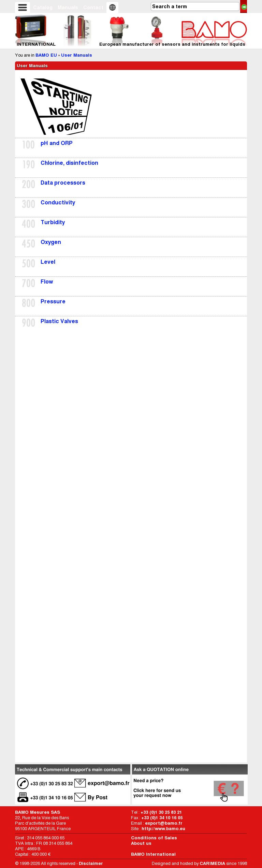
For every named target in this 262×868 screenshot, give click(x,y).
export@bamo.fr (164, 823)
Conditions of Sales (154, 838)
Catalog (43, 8)
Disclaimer (91, 863)
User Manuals (77, 55)
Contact (93, 8)
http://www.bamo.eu (163, 829)
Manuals (68, 8)
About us (141, 843)
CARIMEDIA (212, 863)
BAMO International (153, 854)
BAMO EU (46, 55)
